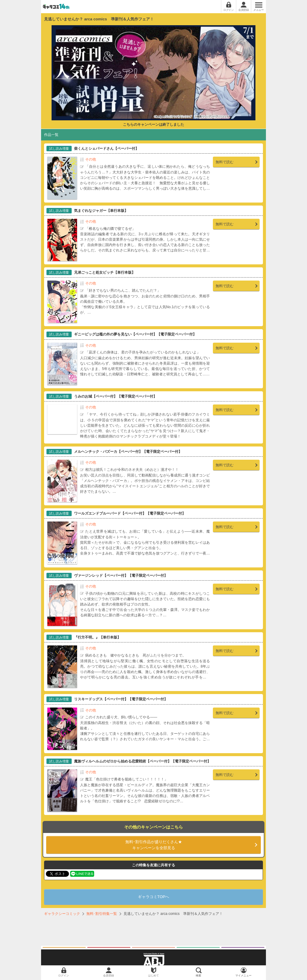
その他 (91, 159)
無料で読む (225, 162)
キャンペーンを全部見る (153, 845)
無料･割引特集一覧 (102, 914)
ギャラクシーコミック (62, 914)
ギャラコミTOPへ (154, 897)
